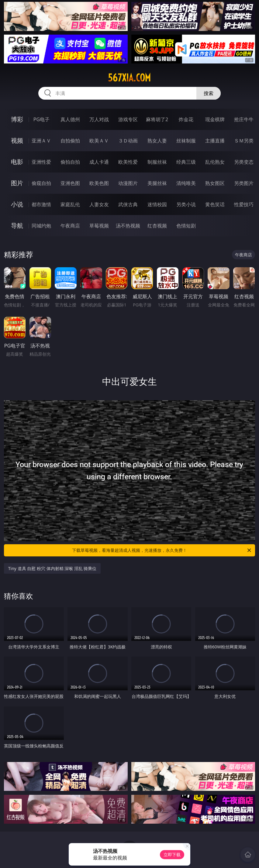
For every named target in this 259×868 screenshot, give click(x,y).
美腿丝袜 (157, 183)
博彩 (17, 119)
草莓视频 (99, 226)
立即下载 (172, 854)
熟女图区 (215, 183)
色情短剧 (186, 226)
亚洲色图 (70, 183)
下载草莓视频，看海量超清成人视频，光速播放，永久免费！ (162, 550)
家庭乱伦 (70, 204)
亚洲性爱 (41, 162)
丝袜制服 (186, 141)
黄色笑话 (215, 204)
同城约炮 (41, 226)
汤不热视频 (128, 226)
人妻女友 (99, 204)
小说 (17, 204)
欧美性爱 (128, 162)
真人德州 (70, 119)
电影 (17, 162)
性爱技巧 (244, 204)
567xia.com (129, 78)
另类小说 (186, 204)
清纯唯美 (186, 183)
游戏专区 (128, 119)
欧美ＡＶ (99, 141)
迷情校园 (157, 204)
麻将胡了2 (157, 119)
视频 (17, 140)
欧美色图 (99, 183)
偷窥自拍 (41, 183)
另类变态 (244, 162)
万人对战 (99, 119)
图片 (17, 183)
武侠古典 (128, 204)
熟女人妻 (157, 141)
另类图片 (244, 183)
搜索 (209, 93)
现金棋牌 (215, 119)
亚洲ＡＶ (41, 141)
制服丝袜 (157, 162)
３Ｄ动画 (128, 141)
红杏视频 (157, 226)
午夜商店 (70, 226)
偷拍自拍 (70, 162)
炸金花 (186, 119)
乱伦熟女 (215, 162)
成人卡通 (99, 162)
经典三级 (186, 162)
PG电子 (41, 119)
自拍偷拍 (70, 141)
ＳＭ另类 (244, 141)
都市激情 (41, 204)
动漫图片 (128, 183)
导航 (17, 226)
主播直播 (215, 141)
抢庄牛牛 (244, 119)
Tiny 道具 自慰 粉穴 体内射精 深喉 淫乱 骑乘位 (52, 568)
